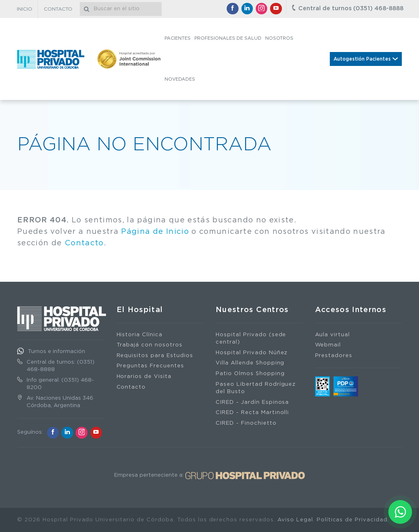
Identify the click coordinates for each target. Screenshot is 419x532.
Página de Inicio (155, 232)
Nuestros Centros (252, 310)
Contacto (84, 243)
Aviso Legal (295, 520)
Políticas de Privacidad (352, 520)
